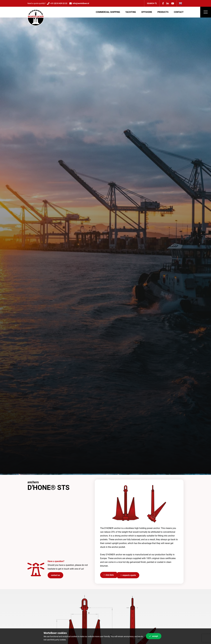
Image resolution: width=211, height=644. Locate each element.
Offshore (147, 12)
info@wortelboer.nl (81, 3)
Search (152, 3)
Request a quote (129, 575)
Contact (179, 12)
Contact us (55, 575)
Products (163, 12)
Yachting (131, 12)
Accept (154, 636)
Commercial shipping (108, 12)
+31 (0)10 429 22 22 (59, 3)
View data (110, 575)
